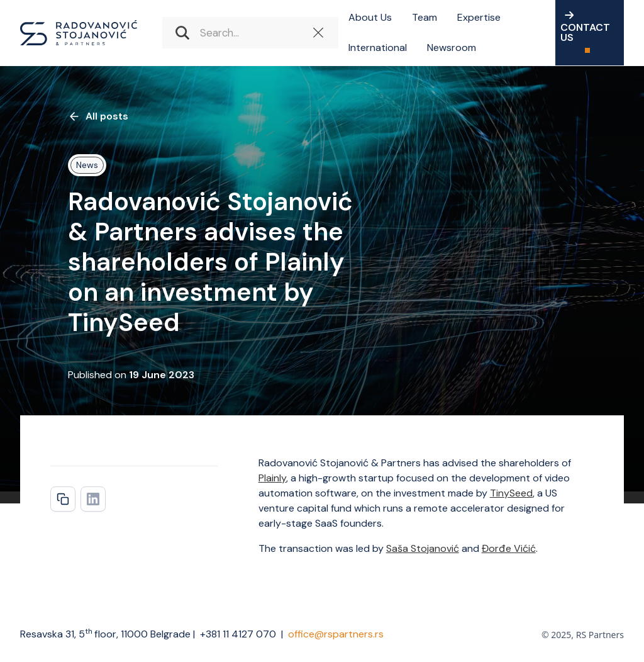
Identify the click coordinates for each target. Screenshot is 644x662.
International (378, 48)
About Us (370, 17)
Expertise (479, 17)
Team (425, 17)
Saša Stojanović (423, 548)
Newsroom (452, 48)
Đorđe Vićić (509, 548)
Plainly (272, 478)
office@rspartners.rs (336, 634)
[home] (79, 33)
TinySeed (511, 493)
